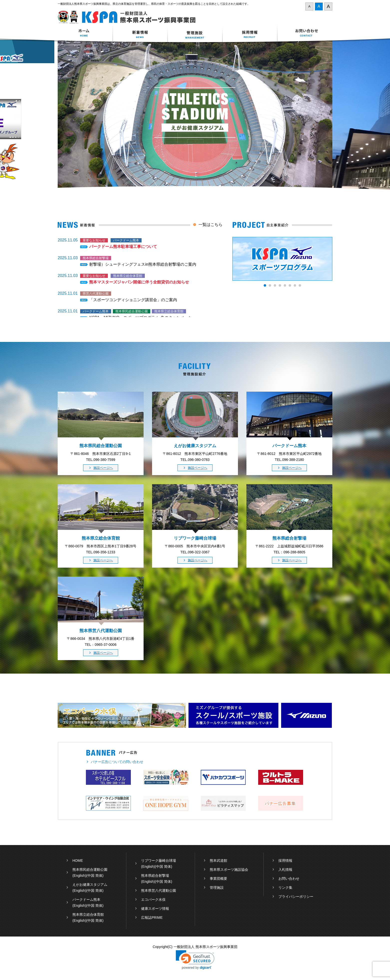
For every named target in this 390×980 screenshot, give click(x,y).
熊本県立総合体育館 (88, 915)
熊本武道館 (218, 861)
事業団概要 (218, 879)
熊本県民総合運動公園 (90, 870)
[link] (195, 960)
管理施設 (217, 888)
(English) (79, 876)
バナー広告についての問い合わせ (117, 762)
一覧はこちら (210, 225)
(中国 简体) (95, 876)
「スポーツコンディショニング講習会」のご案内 (133, 300)
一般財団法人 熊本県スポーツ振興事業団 (129, 17)
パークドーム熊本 (86, 900)
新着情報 (140, 33)
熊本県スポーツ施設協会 (229, 870)
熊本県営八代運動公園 (159, 891)
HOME (78, 861)
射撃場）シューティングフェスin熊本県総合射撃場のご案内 (143, 264)
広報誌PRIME (152, 918)
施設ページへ (103, 468)
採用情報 (250, 33)
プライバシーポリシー (296, 897)
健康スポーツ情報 (155, 909)
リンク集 (285, 888)
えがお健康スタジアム (90, 885)
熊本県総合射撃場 (155, 876)
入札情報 (285, 870)
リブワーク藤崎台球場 (159, 861)
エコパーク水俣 (153, 900)
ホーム (85, 33)
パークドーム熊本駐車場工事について (123, 247)
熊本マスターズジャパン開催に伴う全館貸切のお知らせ (139, 282)
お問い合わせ (305, 33)
